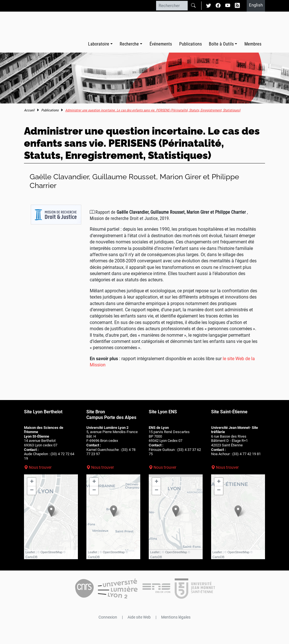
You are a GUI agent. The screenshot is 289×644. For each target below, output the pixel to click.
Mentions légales (176, 617)
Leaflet (30, 552)
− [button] (32, 490)
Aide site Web (139, 617)
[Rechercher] (172, 6)
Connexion (108, 617)
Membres (253, 44)
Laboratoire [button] (99, 44)
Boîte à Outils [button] (221, 44)
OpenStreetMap (52, 552)
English (256, 5)
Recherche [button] (129, 44)
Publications (191, 44)
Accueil (29, 110)
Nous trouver (40, 467)
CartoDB (31, 557)
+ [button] (32, 482)
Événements (161, 44)
